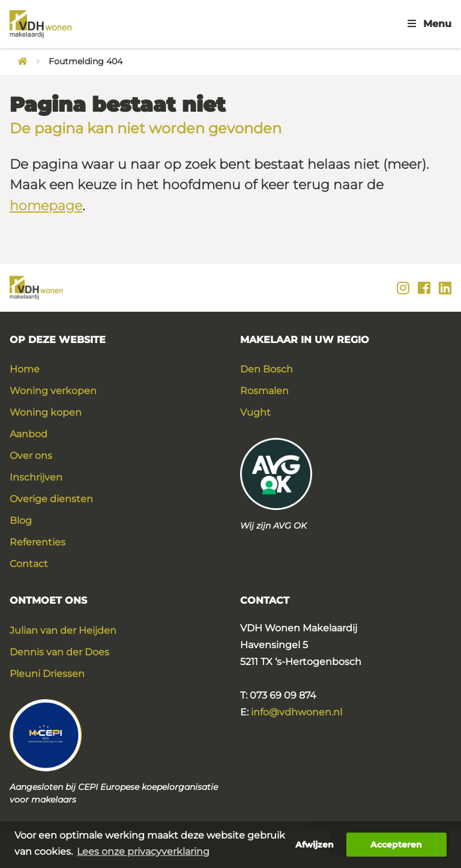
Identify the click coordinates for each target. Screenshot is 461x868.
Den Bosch (267, 369)
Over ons (31, 456)
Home (25, 369)
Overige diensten (51, 499)
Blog (21, 520)
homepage (46, 206)
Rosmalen (264, 391)
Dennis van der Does (59, 652)
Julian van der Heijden (63, 630)
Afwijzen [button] (315, 845)
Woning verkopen (53, 391)
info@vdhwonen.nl (297, 712)
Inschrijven (36, 477)
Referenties (38, 542)
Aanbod (29, 434)
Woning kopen (46, 412)
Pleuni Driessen (47, 674)
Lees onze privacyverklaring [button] (143, 851)
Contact (29, 564)
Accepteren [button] (396, 845)
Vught (255, 412)
